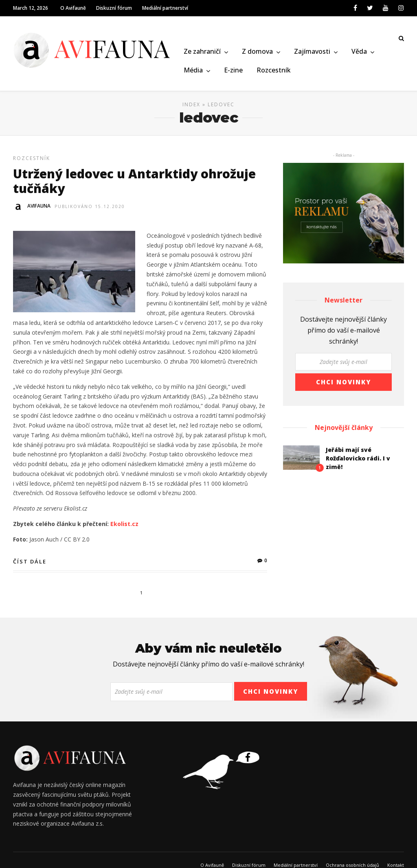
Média (193, 70)
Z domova (257, 52)
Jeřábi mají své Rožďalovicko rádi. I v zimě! (358, 461)
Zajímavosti (312, 52)
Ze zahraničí (202, 52)
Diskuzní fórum (114, 8)
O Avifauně (73, 8)
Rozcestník (274, 70)
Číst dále (30, 564)
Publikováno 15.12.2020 (90, 209)
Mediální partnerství (165, 8)
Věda (359, 52)
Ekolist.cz (124, 527)
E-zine (233, 70)
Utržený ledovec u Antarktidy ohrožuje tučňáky (134, 184)
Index (191, 107)
